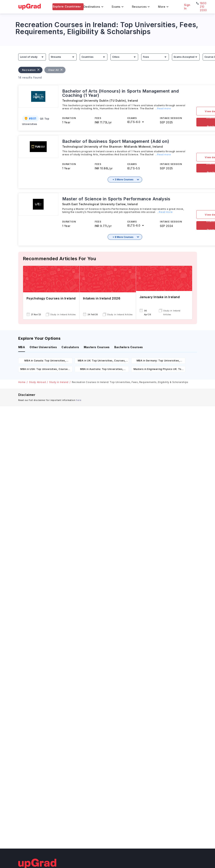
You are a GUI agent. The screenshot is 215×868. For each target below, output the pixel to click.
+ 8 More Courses (123, 237)
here (79, 400)
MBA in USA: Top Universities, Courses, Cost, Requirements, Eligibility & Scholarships (45, 370)
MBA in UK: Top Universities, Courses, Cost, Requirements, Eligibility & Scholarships (102, 361)
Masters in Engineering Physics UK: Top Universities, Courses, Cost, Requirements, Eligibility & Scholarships (158, 370)
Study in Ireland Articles (63, 314)
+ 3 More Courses (123, 179)
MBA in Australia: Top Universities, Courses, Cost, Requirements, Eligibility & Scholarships (102, 370)
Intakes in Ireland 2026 (102, 298)
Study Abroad (37, 382)
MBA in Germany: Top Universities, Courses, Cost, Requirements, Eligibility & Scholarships (158, 361)
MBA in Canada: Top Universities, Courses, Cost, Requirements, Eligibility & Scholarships (45, 361)
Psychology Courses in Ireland (51, 298)
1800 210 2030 (203, 7)
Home (22, 382)
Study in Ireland (59, 382)
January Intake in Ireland (160, 297)
